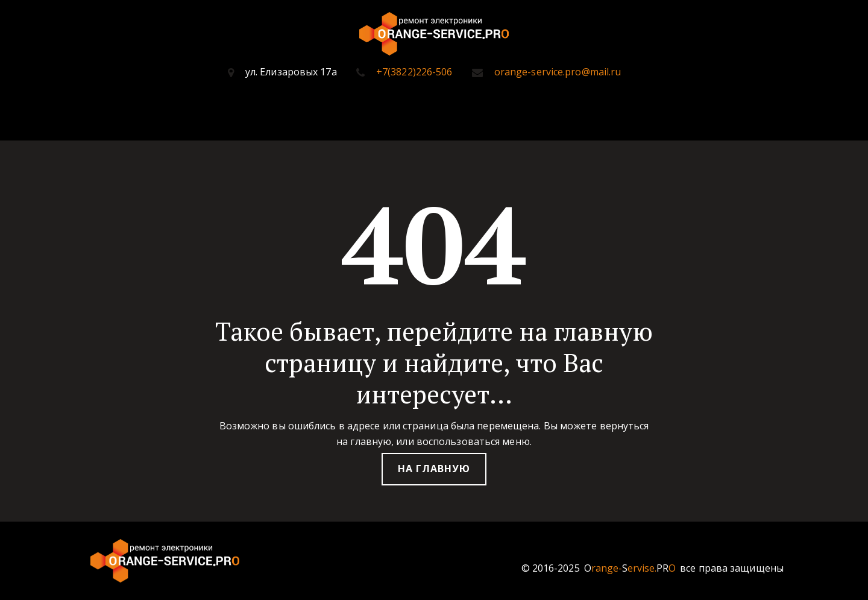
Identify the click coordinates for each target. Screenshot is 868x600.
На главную (434, 469)
